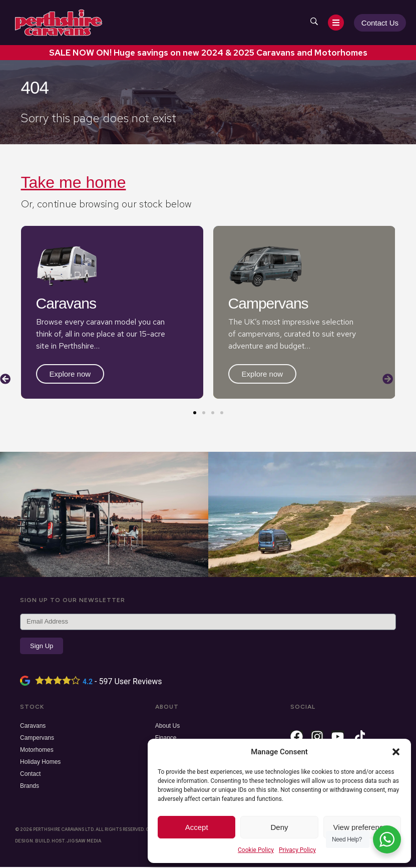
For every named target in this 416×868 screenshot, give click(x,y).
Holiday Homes (40, 763)
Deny (279, 827)
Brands (30, 787)
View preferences (362, 827)
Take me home (74, 182)
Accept (197, 827)
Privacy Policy (297, 850)
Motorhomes (37, 751)
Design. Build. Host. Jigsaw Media (58, 842)
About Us (167, 727)
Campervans (37, 739)
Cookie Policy (256, 850)
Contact (30, 775)
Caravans (33, 727)
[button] (396, 752)
